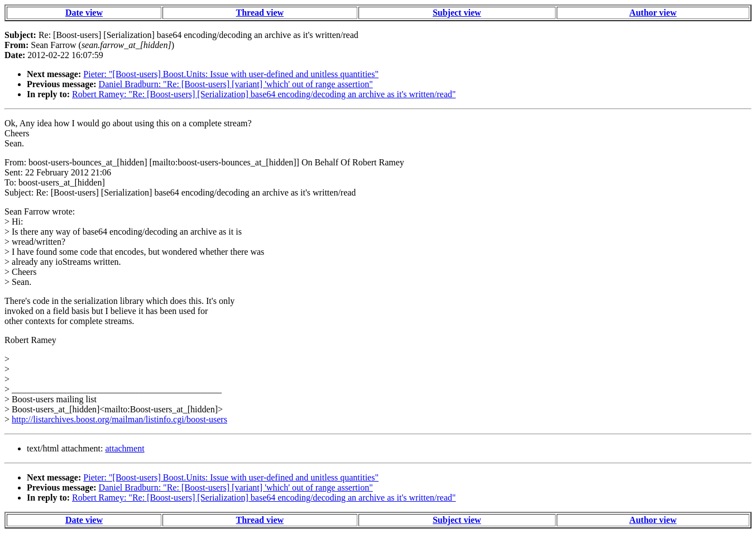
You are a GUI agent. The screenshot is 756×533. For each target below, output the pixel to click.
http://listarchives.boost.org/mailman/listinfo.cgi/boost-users (119, 419)
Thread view (260, 13)
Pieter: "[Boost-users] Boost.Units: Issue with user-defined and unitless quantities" (231, 74)
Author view (653, 13)
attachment (125, 448)
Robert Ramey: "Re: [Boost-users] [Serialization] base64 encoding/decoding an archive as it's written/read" (264, 94)
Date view (84, 13)
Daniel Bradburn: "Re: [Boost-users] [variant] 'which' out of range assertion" (236, 84)
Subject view (457, 13)
